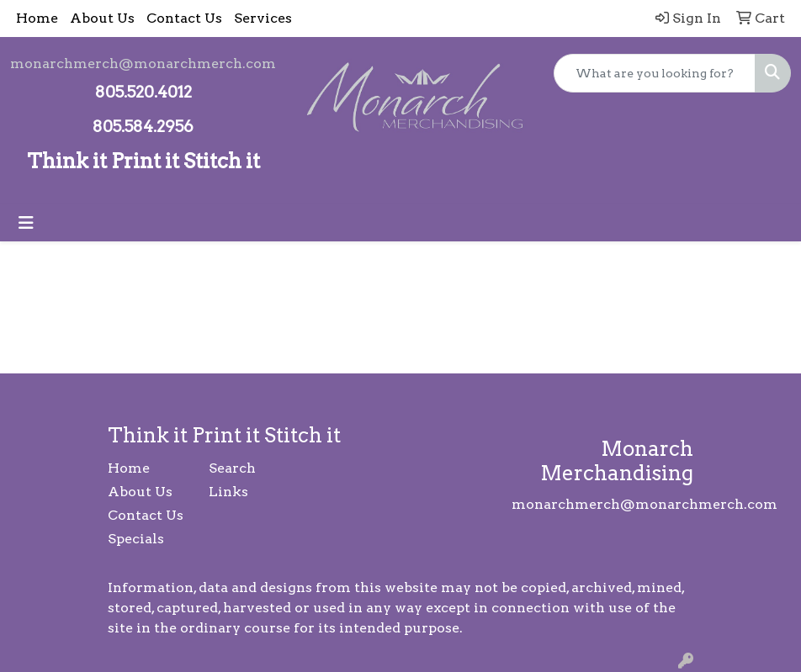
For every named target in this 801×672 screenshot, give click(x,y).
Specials (136, 539)
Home (37, 18)
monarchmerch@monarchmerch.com (143, 63)
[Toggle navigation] (26, 223)
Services (263, 18)
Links (228, 492)
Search (232, 468)
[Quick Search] (655, 73)
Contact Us (184, 18)
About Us (102, 18)
